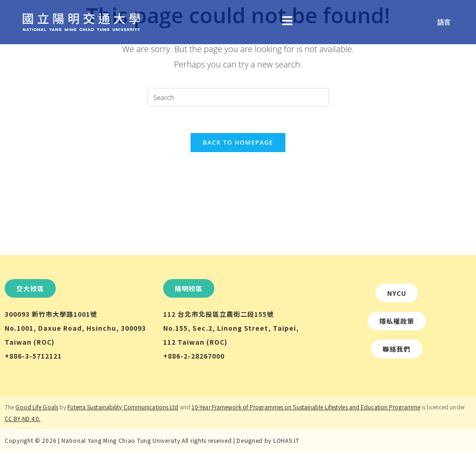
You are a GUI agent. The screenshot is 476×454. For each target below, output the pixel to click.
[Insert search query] (238, 97)
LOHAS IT (286, 442)
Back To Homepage (238, 144)
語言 (444, 22)
